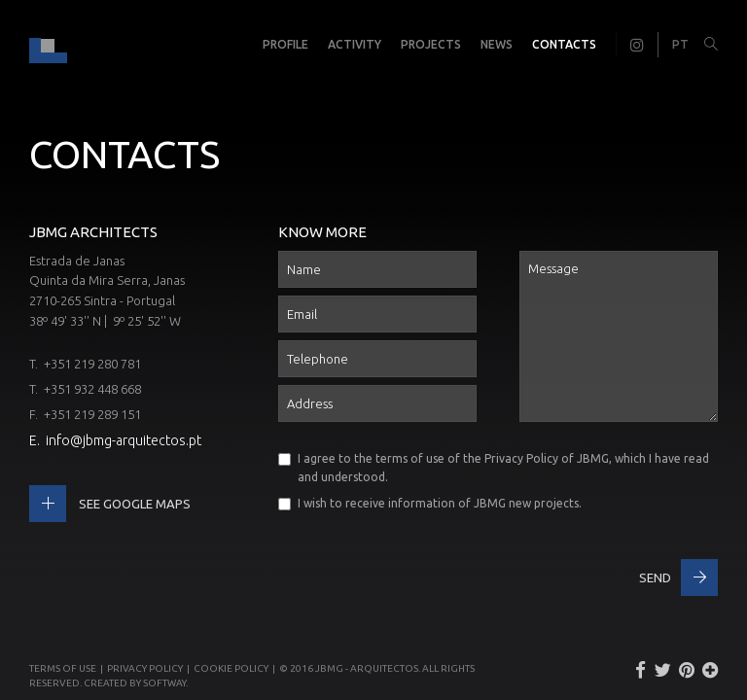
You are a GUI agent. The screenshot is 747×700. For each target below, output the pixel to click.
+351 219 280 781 (92, 364)
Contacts (564, 44)
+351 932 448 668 (92, 389)
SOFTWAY (164, 683)
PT (680, 44)
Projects (431, 44)
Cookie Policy (231, 668)
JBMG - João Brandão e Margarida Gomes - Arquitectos (48, 45)
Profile (285, 44)
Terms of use (63, 668)
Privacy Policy (521, 458)
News (497, 44)
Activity (355, 44)
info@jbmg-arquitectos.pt (124, 440)
